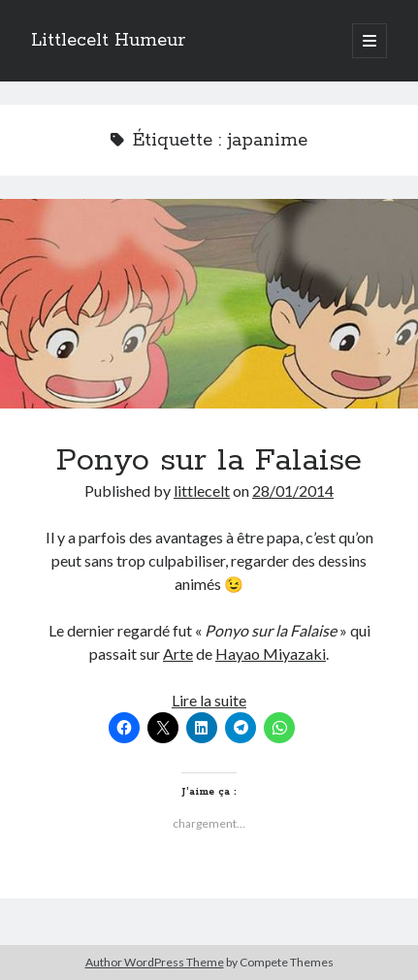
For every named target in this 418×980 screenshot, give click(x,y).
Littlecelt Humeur (108, 41)
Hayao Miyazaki (271, 653)
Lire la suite (209, 700)
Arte (178, 653)
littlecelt (202, 490)
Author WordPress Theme (155, 962)
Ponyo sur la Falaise (209, 304)
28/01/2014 (293, 490)
